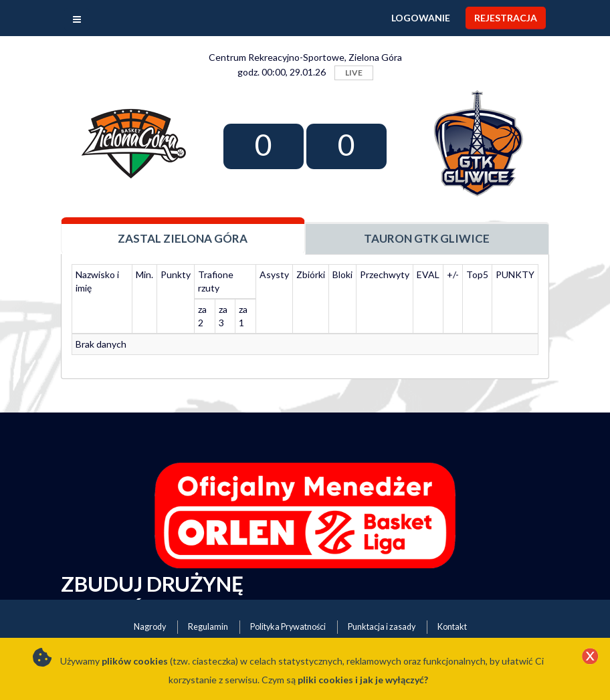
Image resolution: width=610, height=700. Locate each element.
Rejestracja (506, 18)
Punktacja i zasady (382, 627)
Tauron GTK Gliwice (427, 238)
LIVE (354, 73)
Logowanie (421, 18)
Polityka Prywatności (288, 627)
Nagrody (150, 627)
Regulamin (208, 627)
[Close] (590, 657)
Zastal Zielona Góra (183, 238)
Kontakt (452, 627)
